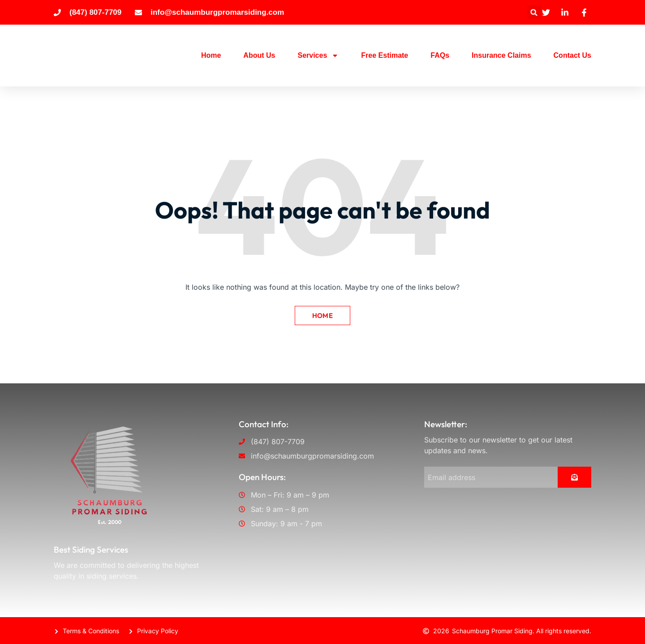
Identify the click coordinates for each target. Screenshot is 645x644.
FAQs (440, 55)
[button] (534, 12)
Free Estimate (385, 55)
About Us (259, 55)
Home (211, 55)
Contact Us (572, 55)
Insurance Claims (501, 55)
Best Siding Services (91, 549)
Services (318, 56)
